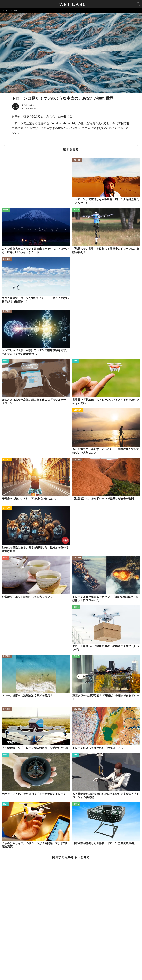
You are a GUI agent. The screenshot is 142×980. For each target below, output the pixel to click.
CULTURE (77, 160)
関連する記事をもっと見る (71, 857)
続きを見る (71, 149)
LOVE (5, 558)
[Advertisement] (71, 921)
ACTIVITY (77, 410)
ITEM (5, 361)
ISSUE (6, 210)
